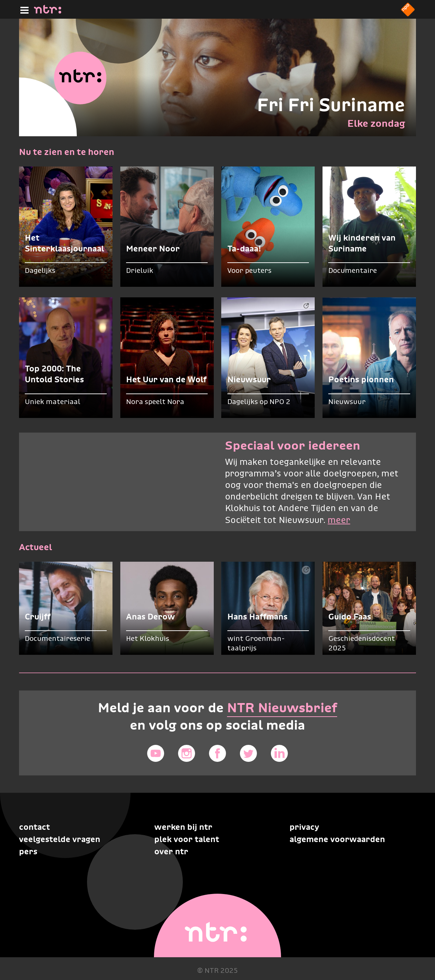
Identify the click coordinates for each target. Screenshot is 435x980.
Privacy (304, 827)
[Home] (48, 12)
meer (339, 521)
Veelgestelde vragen (60, 839)
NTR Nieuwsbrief (282, 708)
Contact (34, 827)
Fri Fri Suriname (331, 105)
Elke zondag (376, 123)
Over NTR (171, 851)
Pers (28, 851)
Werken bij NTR (183, 827)
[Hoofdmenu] (23, 9)
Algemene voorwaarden (337, 839)
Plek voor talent (187, 839)
